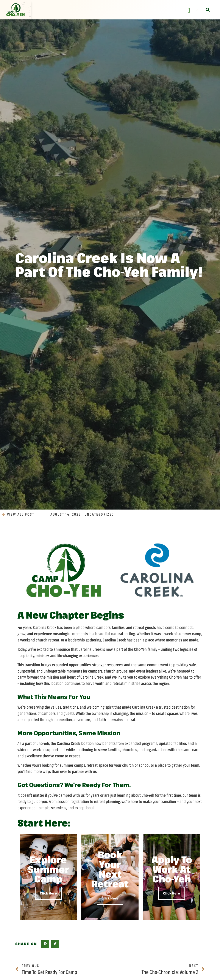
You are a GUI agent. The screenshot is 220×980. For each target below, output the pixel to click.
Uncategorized (99, 514)
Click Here (48, 893)
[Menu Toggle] (189, 10)
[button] (208, 10)
